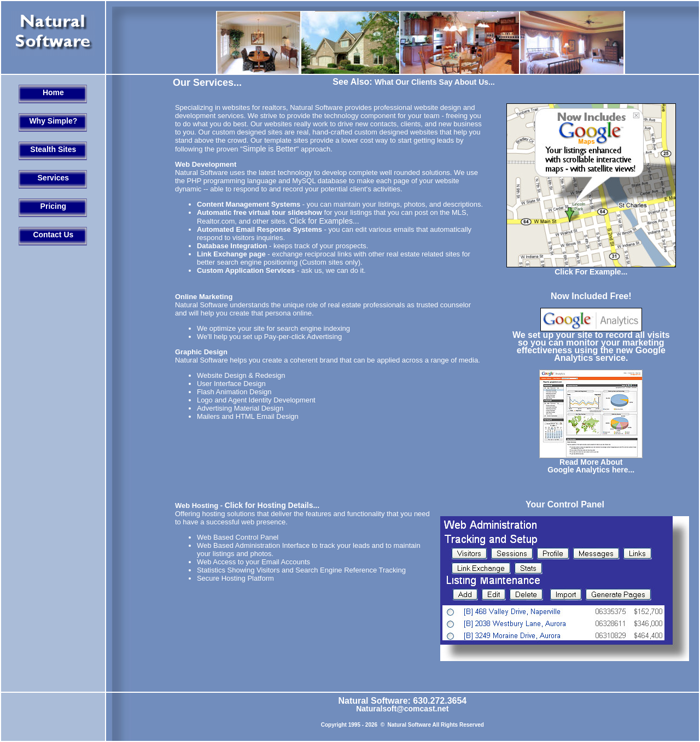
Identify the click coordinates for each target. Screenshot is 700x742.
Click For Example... (591, 272)
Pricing (53, 206)
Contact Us (53, 235)
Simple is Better (270, 149)
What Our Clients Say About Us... (435, 82)
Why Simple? (53, 121)
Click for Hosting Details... (272, 505)
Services (54, 178)
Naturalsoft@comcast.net (402, 709)
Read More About (591, 462)
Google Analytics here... (591, 470)
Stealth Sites (53, 149)
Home (53, 92)
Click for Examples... (324, 221)
